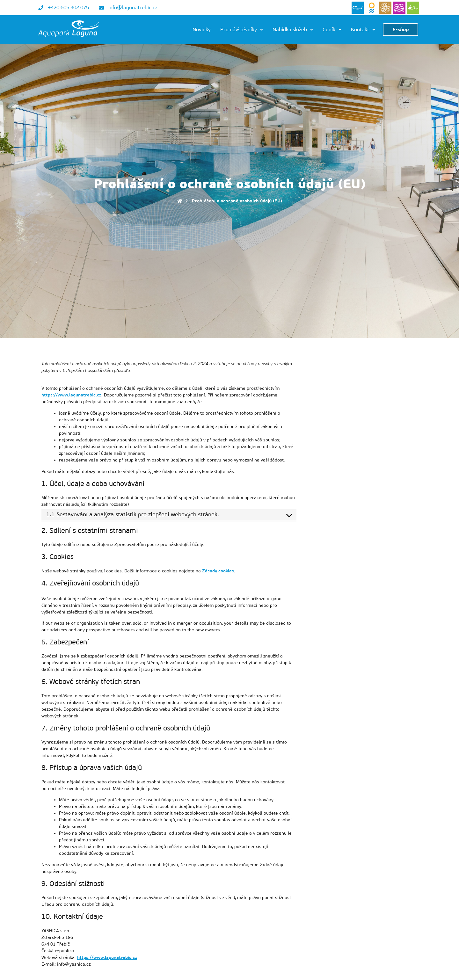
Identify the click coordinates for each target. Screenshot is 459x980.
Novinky (202, 29)
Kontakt (363, 29)
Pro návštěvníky (242, 29)
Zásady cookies (218, 571)
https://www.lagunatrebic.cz (71, 395)
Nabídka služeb (293, 29)
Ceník (332, 29)
